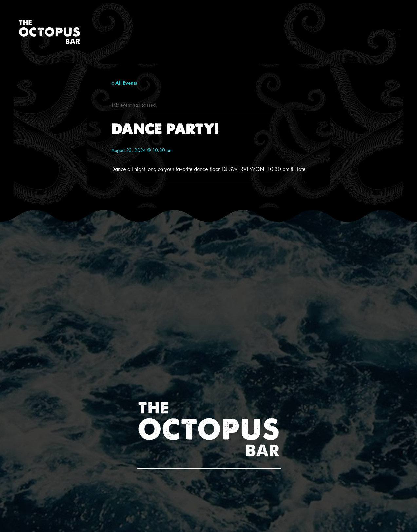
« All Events (124, 83)
